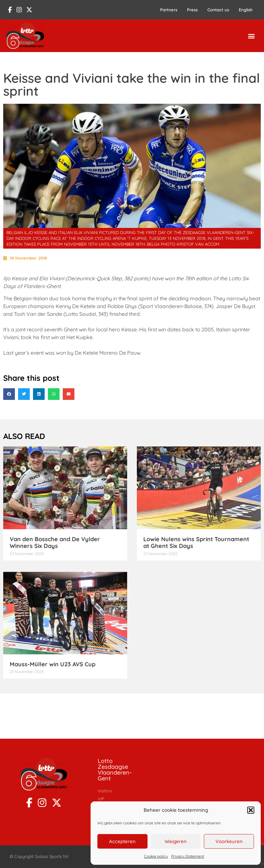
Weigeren (176, 841)
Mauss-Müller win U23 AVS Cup (53, 664)
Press (192, 10)
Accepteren (122, 841)
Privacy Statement (188, 856)
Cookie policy (156, 856)
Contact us (218, 10)
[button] (251, 810)
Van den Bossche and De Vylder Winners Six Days (55, 543)
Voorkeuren (229, 841)
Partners (169, 10)
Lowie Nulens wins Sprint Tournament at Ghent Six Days (196, 543)
